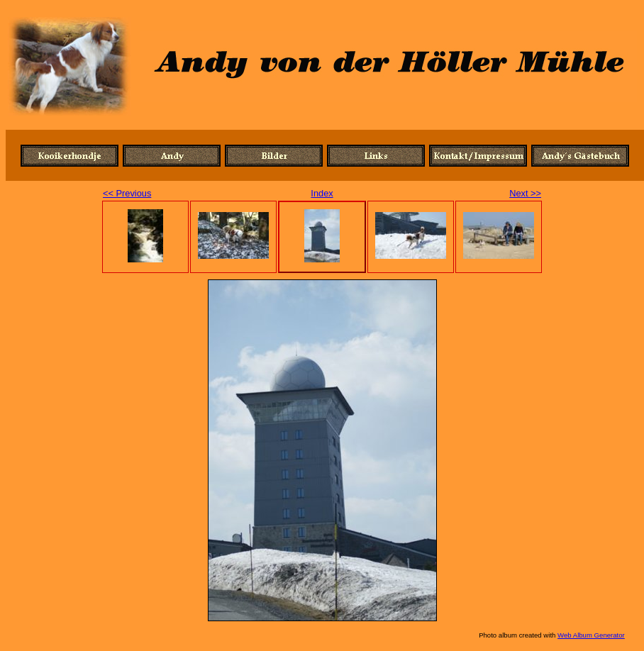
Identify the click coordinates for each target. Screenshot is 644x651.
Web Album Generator (591, 635)
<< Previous (127, 193)
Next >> (525, 193)
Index (322, 193)
